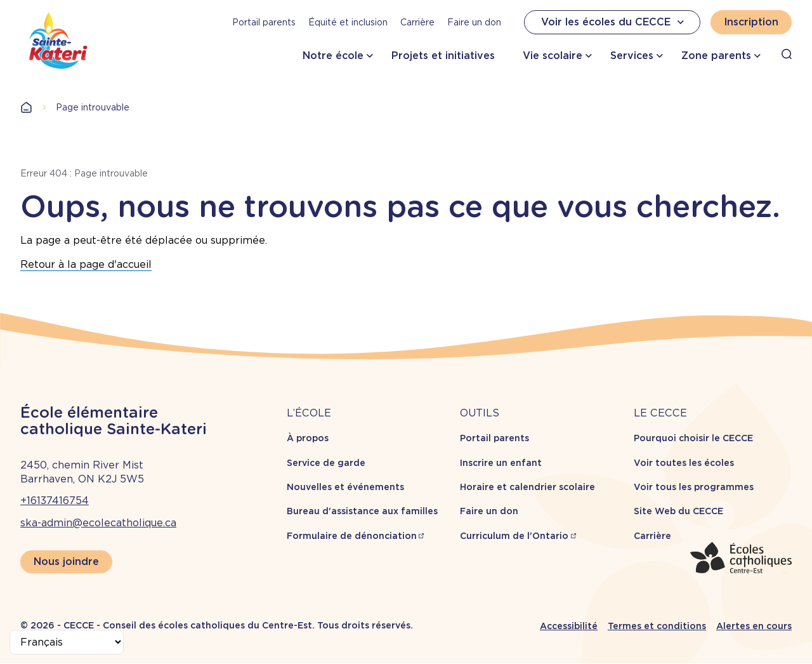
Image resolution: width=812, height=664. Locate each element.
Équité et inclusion (348, 22)
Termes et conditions (657, 626)
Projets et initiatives (443, 56)
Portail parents (264, 22)
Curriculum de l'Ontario (514, 536)
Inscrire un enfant (501, 463)
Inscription (751, 22)
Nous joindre (66, 561)
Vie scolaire (553, 56)
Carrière (417, 22)
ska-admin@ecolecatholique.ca (98, 523)
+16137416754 (55, 501)
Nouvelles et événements (345, 487)
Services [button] (632, 56)
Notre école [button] (333, 56)
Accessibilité (569, 626)
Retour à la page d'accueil (86, 264)
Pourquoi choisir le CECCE (693, 438)
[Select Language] (67, 642)
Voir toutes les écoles (684, 463)
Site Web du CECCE (678, 511)
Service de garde (326, 463)
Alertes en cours (754, 626)
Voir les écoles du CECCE (614, 22)
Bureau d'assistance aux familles (362, 511)
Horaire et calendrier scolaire (527, 487)
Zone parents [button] (716, 56)
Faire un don (474, 22)
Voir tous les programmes (694, 487)
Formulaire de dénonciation (352, 536)
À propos (308, 438)
